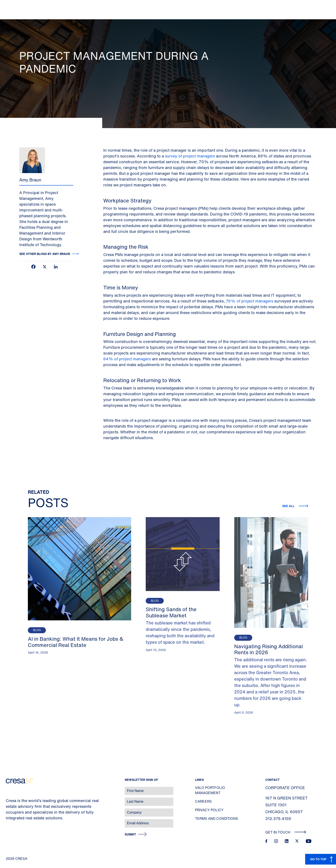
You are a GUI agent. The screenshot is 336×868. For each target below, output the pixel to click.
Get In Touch (286, 832)
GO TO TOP (318, 859)
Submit (130, 834)
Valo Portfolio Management (210, 790)
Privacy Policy (209, 810)
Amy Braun (30, 180)
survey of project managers (190, 156)
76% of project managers (250, 301)
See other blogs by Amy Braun (45, 254)
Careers (203, 801)
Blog (37, 630)
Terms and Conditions (217, 819)
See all (289, 506)
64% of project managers (127, 359)
